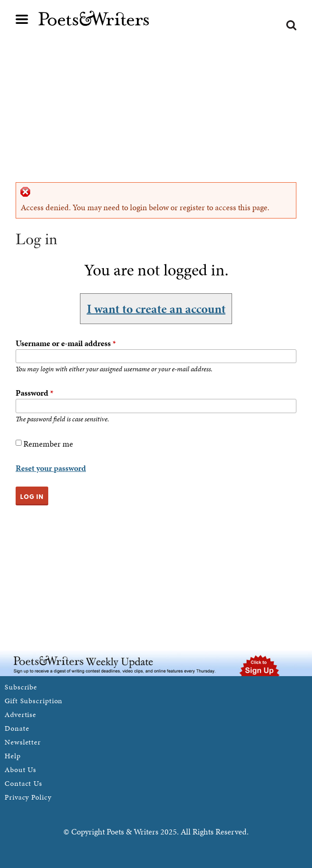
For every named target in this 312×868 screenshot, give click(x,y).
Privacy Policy (28, 797)
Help (13, 756)
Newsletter (23, 742)
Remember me (48, 444)
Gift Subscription (34, 701)
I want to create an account (156, 308)
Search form (291, 25)
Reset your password (51, 468)
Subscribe (21, 687)
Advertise (20, 714)
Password (34, 393)
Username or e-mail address (66, 343)
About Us (20, 770)
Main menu (22, 19)
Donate (17, 728)
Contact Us (23, 783)
